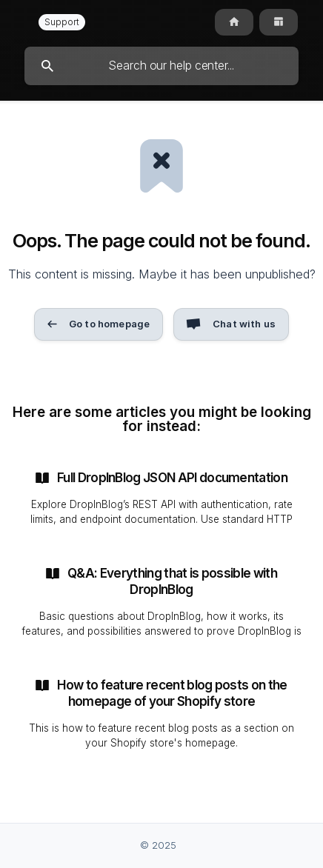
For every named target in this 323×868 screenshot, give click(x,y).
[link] (161, 498)
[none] (61, 22)
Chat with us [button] (244, 324)
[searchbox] (161, 66)
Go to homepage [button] (109, 324)
